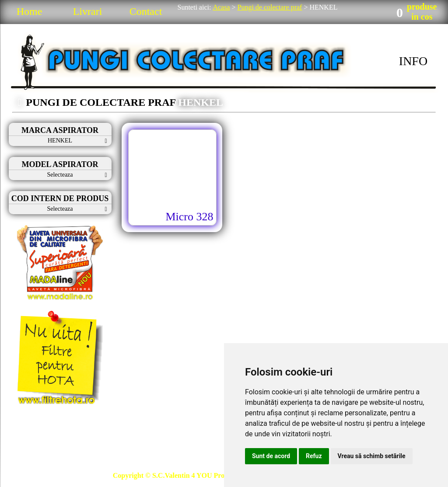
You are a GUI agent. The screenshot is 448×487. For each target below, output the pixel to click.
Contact (146, 11)
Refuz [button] (314, 456)
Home (30, 11)
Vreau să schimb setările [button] (372, 456)
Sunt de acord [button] (271, 456)
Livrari (88, 11)
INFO (413, 61)
